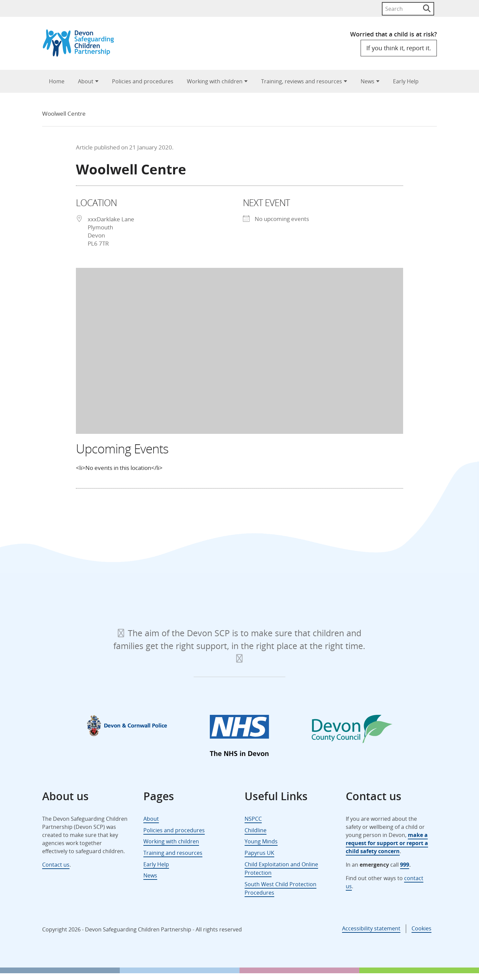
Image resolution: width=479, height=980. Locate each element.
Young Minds (261, 841)
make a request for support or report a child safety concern (387, 843)
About (86, 81)
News (368, 81)
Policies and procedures (143, 81)
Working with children (215, 81)
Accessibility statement (371, 928)
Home (57, 81)
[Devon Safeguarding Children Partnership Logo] (81, 54)
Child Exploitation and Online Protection (281, 869)
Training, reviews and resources (302, 81)
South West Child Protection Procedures (280, 889)
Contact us (56, 865)
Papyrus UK (259, 853)
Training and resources (173, 853)
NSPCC (253, 819)
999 (405, 865)
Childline (256, 830)
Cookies (421, 928)
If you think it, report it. (399, 48)
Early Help (406, 81)
